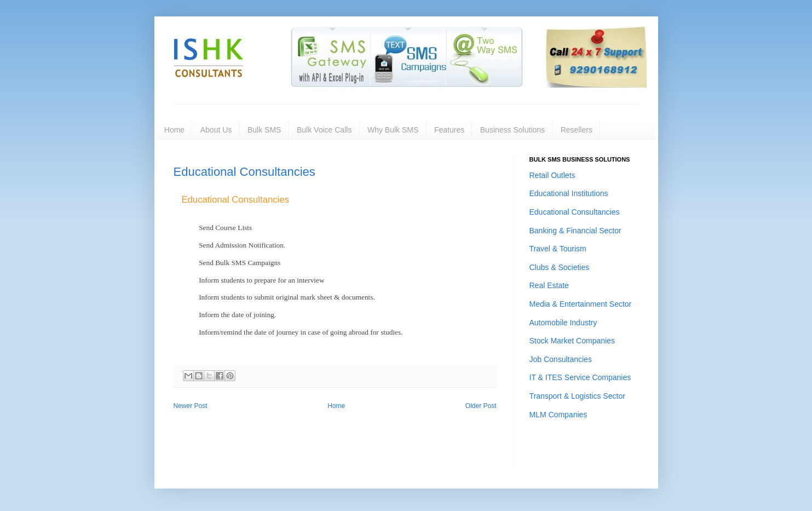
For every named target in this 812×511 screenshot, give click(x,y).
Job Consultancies (561, 359)
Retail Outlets (552, 175)
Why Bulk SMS (393, 130)
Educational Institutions (569, 193)
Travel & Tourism (558, 249)
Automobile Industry (563, 323)
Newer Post (191, 406)
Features (449, 130)
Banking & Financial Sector (575, 231)
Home (174, 130)
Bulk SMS (264, 130)
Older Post (481, 406)
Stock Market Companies (572, 341)
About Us (216, 130)
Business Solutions (512, 130)
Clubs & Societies (560, 267)
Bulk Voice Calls (324, 130)
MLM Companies (558, 415)
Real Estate (549, 285)
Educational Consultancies (244, 172)
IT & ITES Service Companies (580, 377)
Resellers (577, 130)
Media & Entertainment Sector (581, 304)
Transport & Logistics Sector (577, 396)
